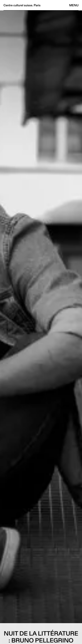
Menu (74, 5)
